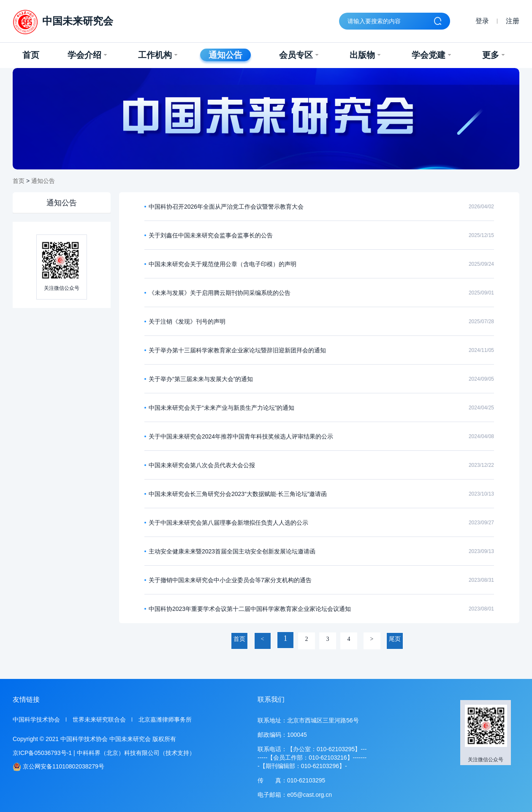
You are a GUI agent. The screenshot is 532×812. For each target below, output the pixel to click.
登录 (482, 21)
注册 (513, 21)
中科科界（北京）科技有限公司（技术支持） (136, 753)
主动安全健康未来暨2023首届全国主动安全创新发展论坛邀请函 (232, 551)
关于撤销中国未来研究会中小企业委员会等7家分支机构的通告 (230, 580)
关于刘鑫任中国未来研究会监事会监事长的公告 (211, 235)
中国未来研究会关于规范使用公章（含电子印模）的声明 (223, 264)
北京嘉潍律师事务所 (165, 719)
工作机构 (158, 55)
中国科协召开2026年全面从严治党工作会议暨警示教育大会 (226, 207)
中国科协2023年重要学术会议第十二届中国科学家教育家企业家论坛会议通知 (250, 609)
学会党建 (431, 55)
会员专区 (299, 55)
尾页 (395, 639)
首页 (31, 55)
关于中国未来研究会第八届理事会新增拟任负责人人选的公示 (228, 523)
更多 (493, 55)
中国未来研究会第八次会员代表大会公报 (202, 465)
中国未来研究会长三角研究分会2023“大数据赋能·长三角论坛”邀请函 (238, 494)
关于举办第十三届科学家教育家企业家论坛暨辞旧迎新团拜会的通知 (237, 350)
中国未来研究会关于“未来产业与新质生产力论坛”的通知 (221, 408)
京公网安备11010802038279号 (58, 767)
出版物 (365, 55)
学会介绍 (87, 55)
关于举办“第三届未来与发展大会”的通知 (201, 379)
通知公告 (225, 55)
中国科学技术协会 (36, 719)
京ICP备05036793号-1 (42, 753)
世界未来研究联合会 (99, 719)
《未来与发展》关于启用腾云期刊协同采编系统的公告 (220, 293)
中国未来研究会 (63, 22)
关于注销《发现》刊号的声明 (187, 322)
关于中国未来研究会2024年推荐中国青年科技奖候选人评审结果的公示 (241, 436)
